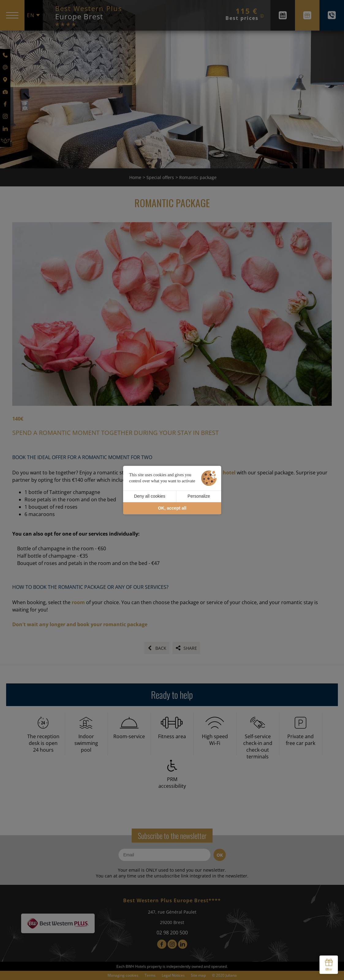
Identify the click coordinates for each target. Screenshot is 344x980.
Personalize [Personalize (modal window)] (199, 496)
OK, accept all (172, 508)
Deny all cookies (149, 496)
